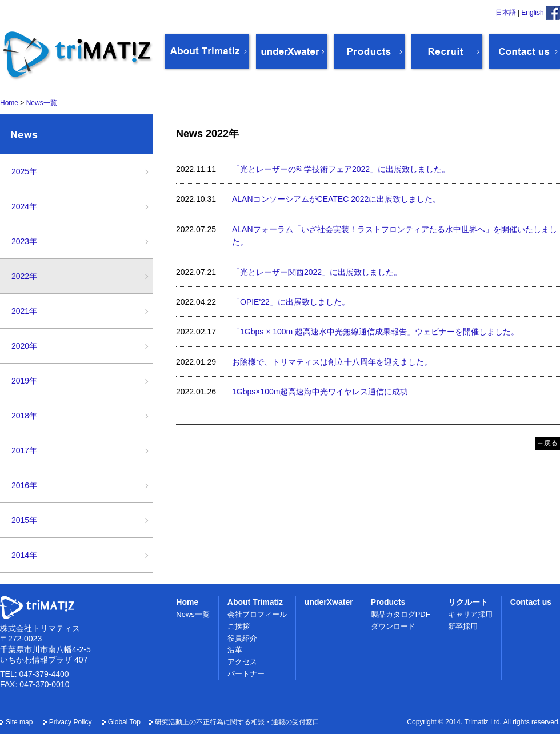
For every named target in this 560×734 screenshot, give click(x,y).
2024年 (24, 206)
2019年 (24, 381)
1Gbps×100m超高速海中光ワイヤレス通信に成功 (320, 392)
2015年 (24, 520)
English (532, 13)
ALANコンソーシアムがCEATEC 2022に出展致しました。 (336, 199)
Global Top (124, 722)
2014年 (24, 555)
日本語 (506, 13)
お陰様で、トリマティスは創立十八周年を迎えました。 (332, 362)
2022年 (24, 276)
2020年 (24, 346)
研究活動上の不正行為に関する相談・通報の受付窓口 (237, 722)
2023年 (24, 241)
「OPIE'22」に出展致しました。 (291, 302)
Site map (19, 722)
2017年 (24, 450)
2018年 (24, 416)
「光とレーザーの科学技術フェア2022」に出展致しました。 (341, 169)
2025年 (24, 171)
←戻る (547, 443)
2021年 (24, 311)
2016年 (24, 485)
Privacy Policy (71, 722)
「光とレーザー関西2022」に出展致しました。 (317, 272)
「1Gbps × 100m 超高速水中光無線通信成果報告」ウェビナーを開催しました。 (375, 332)
